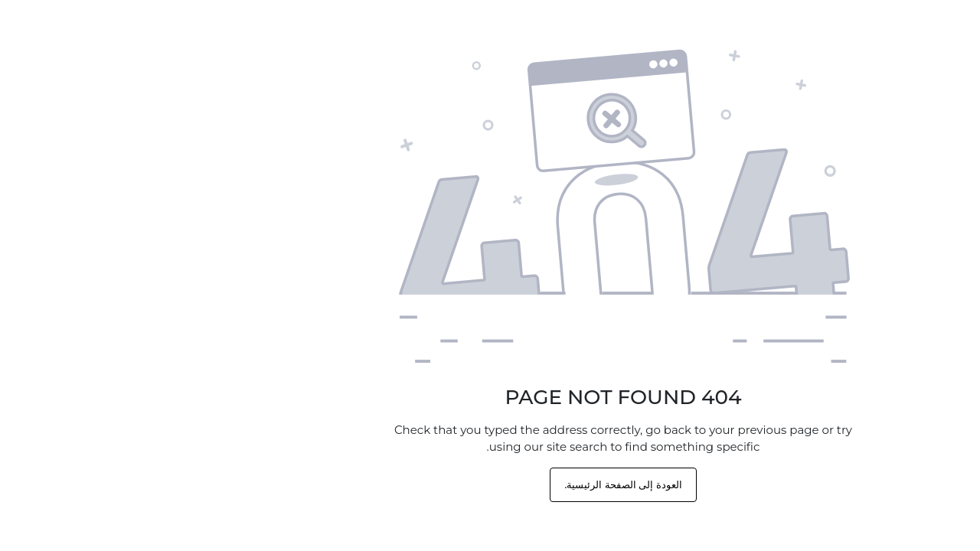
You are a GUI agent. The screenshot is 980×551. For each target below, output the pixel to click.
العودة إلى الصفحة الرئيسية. (490, 485)
